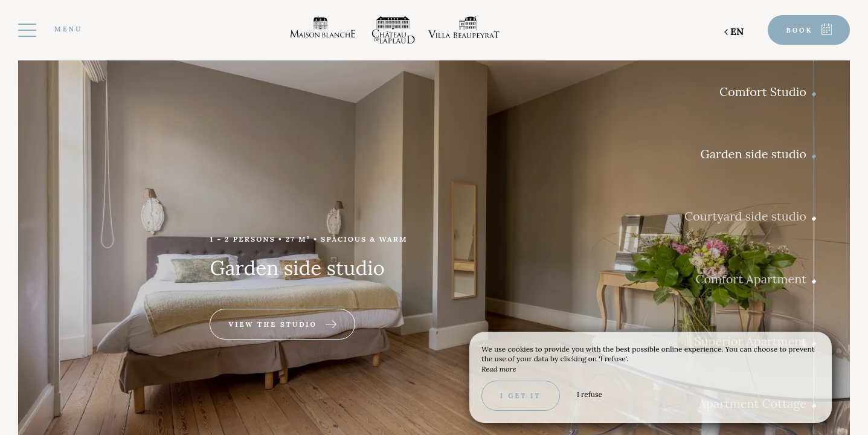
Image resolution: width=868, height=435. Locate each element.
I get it (521, 396)
